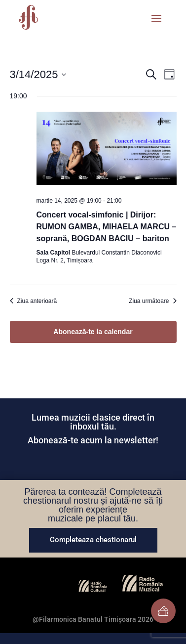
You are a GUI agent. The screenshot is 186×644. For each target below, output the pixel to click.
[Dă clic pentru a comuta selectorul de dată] (38, 74)
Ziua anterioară (34, 301)
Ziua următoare (152, 301)
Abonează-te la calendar (93, 332)
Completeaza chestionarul (93, 540)
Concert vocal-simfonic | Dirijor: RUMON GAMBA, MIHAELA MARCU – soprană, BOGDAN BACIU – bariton (107, 227)
